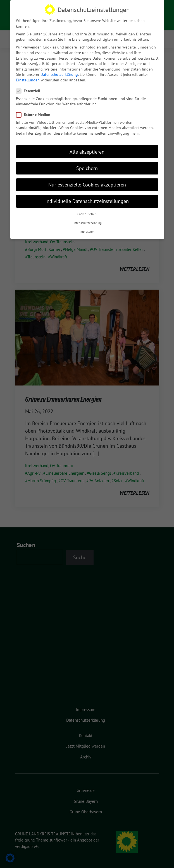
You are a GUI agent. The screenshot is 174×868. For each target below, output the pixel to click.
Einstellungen (28, 75)
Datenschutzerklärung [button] (87, 218)
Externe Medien (35, 110)
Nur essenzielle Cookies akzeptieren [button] (87, 180)
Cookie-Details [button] (87, 209)
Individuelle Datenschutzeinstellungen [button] (87, 196)
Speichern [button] (87, 163)
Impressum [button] (87, 227)
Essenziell (30, 86)
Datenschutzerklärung (59, 70)
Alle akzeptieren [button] (87, 147)
